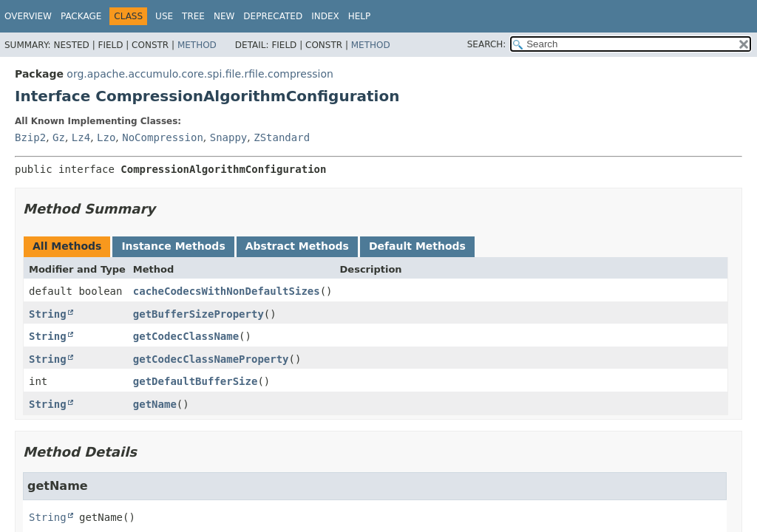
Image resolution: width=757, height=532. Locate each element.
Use (164, 16)
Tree (193, 16)
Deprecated (273, 16)
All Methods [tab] (67, 246)
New (224, 16)
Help (360, 16)
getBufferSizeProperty (198, 314)
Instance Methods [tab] (173, 246)
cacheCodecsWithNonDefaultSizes (227, 291)
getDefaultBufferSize (196, 381)
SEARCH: (487, 44)
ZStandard (282, 137)
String (48, 314)
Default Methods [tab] (417, 246)
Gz (59, 137)
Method (197, 45)
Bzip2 (30, 137)
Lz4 (81, 137)
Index (325, 16)
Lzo (106, 137)
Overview (28, 16)
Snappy (229, 137)
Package (81, 16)
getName (155, 404)
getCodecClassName (186, 336)
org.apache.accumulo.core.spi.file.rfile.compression (200, 74)
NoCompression (163, 137)
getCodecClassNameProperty (211, 359)
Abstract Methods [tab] (297, 246)
